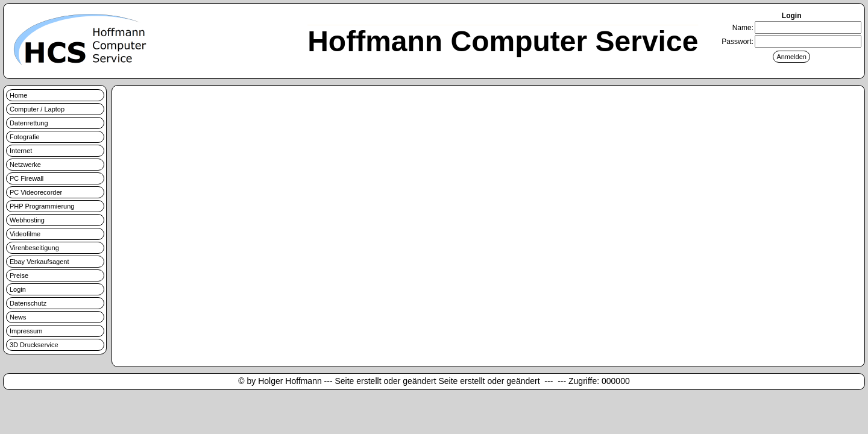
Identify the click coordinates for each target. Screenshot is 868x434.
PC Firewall (27, 178)
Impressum (26, 331)
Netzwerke (25, 165)
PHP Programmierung (42, 206)
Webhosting (27, 220)
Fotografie (25, 137)
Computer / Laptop (37, 109)
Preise (19, 275)
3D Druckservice (34, 345)
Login (18, 289)
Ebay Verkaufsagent (39, 262)
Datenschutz (28, 303)
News (18, 317)
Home (18, 95)
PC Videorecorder (36, 192)
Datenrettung (29, 123)
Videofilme (25, 234)
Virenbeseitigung (34, 248)
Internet (21, 151)
